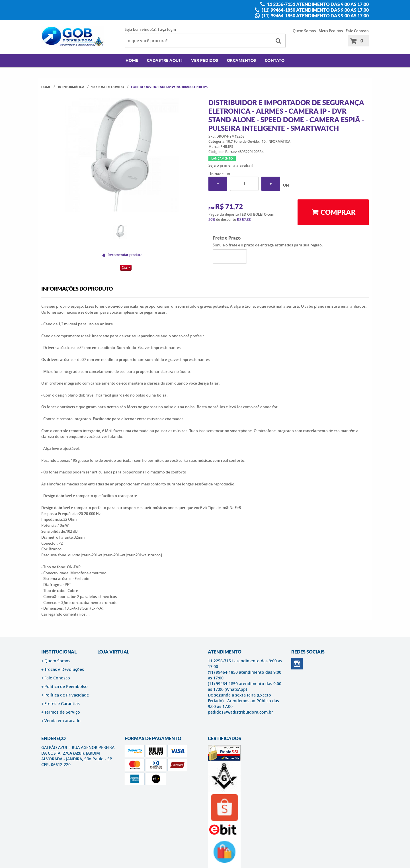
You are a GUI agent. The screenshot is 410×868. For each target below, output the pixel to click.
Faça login (167, 29)
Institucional (59, 652)
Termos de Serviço (62, 712)
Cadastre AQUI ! (165, 60)
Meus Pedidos (331, 31)
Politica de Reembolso (66, 686)
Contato (275, 60)
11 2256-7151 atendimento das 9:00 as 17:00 (317, 4)
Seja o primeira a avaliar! (231, 165)
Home (132, 60)
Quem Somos (304, 31)
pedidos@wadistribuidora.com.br (240, 712)
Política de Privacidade (67, 695)
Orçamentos (242, 60)
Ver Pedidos (205, 60)
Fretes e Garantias (62, 703)
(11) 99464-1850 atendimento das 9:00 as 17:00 (315, 10)
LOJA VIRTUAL (113, 652)
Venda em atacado (62, 721)
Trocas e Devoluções (64, 669)
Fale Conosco (357, 31)
